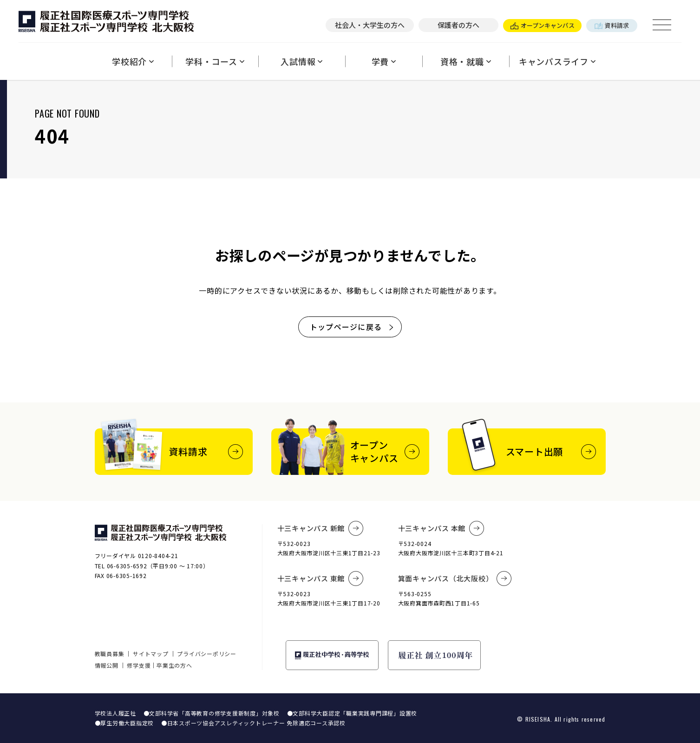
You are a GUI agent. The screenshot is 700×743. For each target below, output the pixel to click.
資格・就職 (466, 61)
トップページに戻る (352, 327)
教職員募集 (110, 654)
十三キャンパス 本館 (441, 528)
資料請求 (612, 25)
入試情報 (302, 61)
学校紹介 (133, 61)
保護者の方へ (458, 25)
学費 (384, 61)
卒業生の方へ (174, 665)
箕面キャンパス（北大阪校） (455, 579)
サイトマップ (151, 654)
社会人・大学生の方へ (370, 25)
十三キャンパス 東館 (321, 579)
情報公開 (107, 665)
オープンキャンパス (543, 25)
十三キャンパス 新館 (321, 528)
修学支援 (139, 665)
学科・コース (215, 61)
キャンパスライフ (557, 61)
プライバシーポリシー (207, 654)
